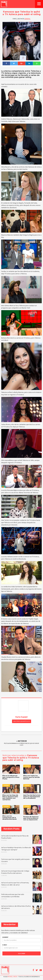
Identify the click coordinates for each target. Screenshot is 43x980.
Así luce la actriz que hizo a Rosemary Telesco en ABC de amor (21, 886)
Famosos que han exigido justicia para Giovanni (21, 863)
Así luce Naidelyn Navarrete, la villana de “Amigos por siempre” (21, 851)
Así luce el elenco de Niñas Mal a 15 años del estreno (21, 910)
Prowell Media (12, 977)
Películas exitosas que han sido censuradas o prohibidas (21, 898)
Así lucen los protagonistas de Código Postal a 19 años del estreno (21, 874)
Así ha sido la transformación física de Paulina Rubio (21, 839)
